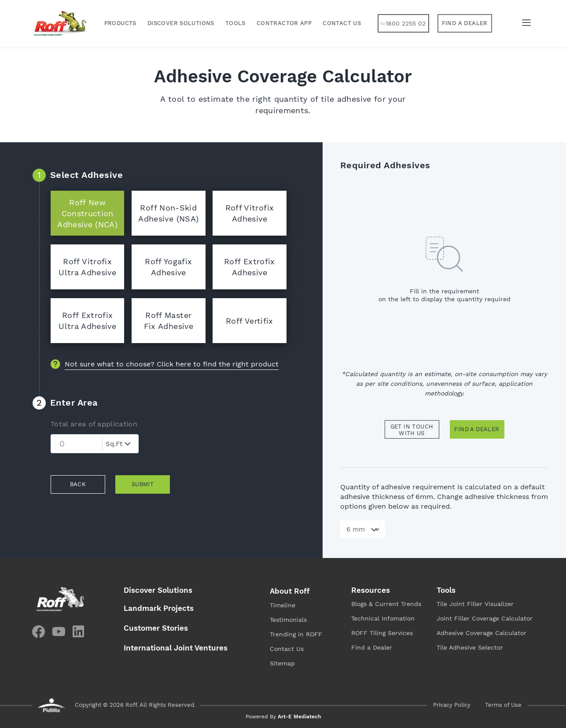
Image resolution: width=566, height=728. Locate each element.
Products (120, 23)
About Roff (290, 591)
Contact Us (342, 23)
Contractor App (284, 23)
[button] (465, 23)
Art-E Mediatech (299, 717)
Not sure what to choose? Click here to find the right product (172, 364)
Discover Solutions (181, 23)
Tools (235, 23)
